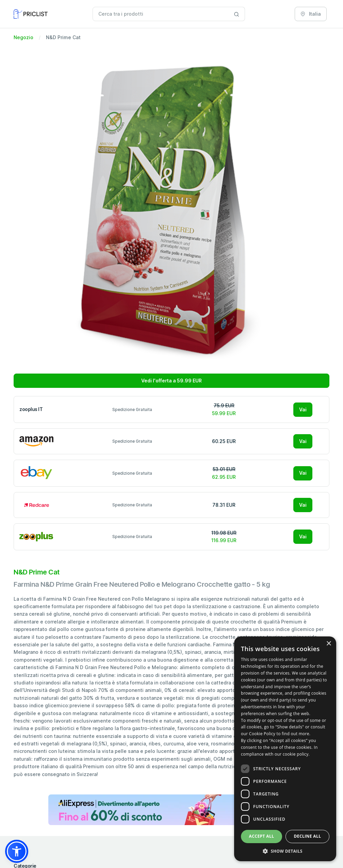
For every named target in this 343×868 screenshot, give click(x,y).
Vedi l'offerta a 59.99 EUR (171, 381)
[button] (17, 851)
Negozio (23, 37)
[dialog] (285, 749)
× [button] (329, 644)
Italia (311, 14)
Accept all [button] (262, 836)
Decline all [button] (308, 836)
